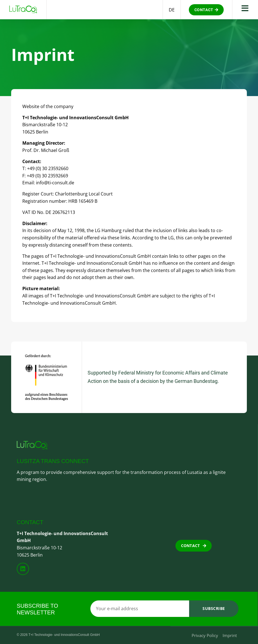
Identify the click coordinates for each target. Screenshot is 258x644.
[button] (206, 10)
